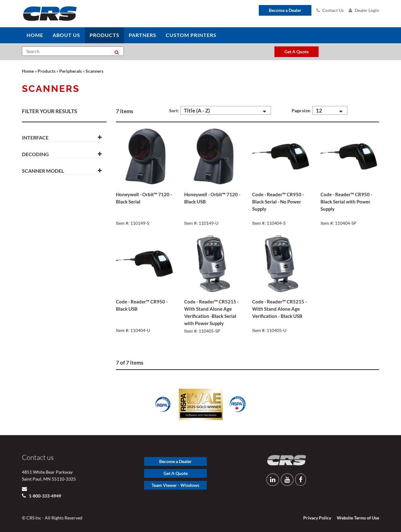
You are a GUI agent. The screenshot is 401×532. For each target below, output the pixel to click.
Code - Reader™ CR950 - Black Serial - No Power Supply (278, 202)
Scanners (94, 71)
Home (28, 71)
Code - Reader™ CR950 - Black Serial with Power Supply (346, 202)
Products (47, 71)
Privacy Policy (317, 518)
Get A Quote (176, 473)
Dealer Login (364, 10)
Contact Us (330, 10)
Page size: (301, 111)
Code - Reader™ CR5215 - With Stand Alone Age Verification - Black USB (279, 309)
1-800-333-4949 (44, 496)
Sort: (174, 111)
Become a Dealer (285, 10)
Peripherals (70, 71)
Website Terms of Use (358, 518)
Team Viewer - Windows (175, 485)
